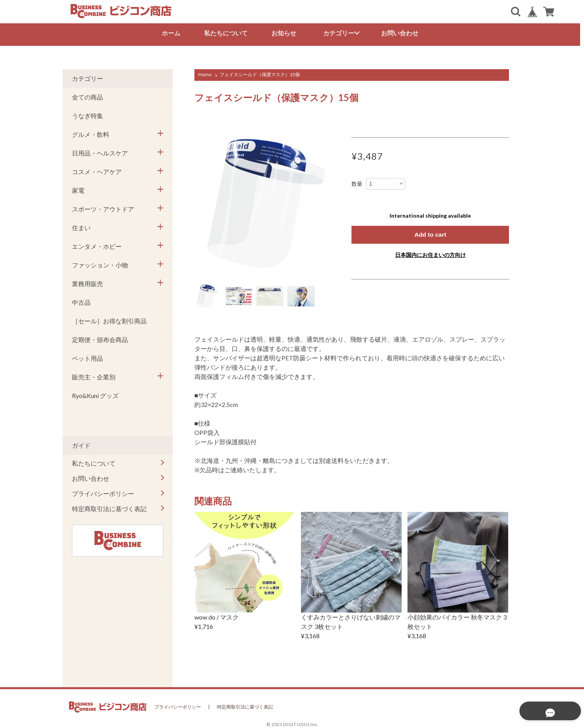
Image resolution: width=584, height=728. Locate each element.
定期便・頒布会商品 (100, 338)
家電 (78, 189)
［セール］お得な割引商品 (109, 320)
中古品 (81, 301)
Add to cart (430, 233)
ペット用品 (87, 357)
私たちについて (228, 33)
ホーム (173, 33)
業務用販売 (87, 282)
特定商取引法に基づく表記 (109, 507)
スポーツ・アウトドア (103, 208)
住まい (81, 226)
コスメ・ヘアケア (97, 170)
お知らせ (286, 33)
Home (205, 73)
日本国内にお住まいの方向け (430, 254)
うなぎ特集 (87, 114)
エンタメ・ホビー (97, 245)
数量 (357, 183)
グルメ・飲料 (91, 133)
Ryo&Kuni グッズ (95, 394)
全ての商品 (87, 96)
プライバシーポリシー (103, 492)
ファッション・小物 (100, 264)
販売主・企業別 (94, 376)
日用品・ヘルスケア (100, 152)
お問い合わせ (402, 33)
